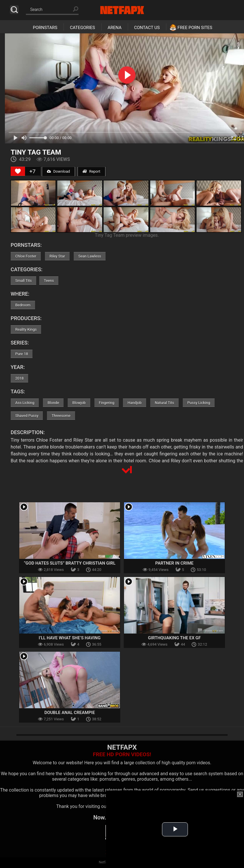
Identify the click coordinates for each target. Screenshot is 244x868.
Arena (115, 28)
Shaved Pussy (27, 416)
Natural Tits (164, 403)
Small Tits (23, 281)
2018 (19, 378)
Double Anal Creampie (70, 713)
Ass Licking (25, 403)
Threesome (61, 416)
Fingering (107, 403)
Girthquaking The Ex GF (174, 638)
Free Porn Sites (195, 28)
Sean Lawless (90, 256)
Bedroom (23, 305)
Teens (49, 281)
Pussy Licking (199, 403)
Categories (82, 28)
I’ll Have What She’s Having (70, 638)
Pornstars (45, 28)
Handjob (135, 403)
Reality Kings (26, 329)
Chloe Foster (26, 256)
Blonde (53, 403)
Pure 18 (22, 354)
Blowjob (79, 403)
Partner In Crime (175, 563)
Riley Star (57, 256)
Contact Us (147, 28)
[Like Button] (18, 171)
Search (14, 10)
